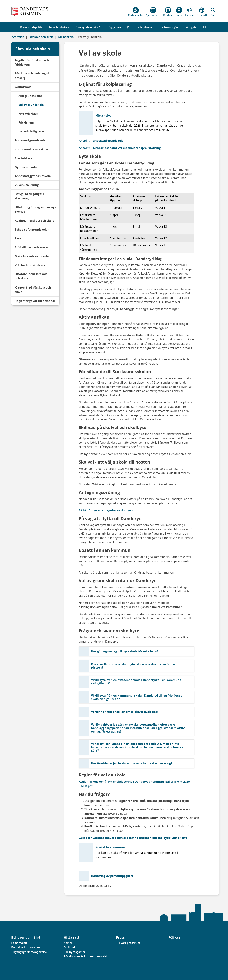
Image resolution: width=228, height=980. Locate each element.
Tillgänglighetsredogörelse (29, 952)
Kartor (68, 943)
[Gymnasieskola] (56, 167)
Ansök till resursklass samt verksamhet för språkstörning (120, 148)
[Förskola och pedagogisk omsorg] (56, 76)
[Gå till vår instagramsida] (174, 944)
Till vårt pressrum (128, 943)
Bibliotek (70, 947)
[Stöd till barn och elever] (56, 247)
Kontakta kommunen (26, 947)
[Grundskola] (56, 87)
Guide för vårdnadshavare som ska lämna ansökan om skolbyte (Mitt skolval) (134, 838)
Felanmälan (19, 943)
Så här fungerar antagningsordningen (106, 510)
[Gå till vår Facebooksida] (169, 944)
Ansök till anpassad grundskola (101, 141)
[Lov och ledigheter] (56, 131)
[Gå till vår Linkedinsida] (171, 944)
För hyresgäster (75, 952)
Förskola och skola (41, 37)
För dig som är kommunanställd (85, 956)
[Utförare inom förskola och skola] (56, 276)
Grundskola (66, 37)
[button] (213, 12)
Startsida (18, 37)
